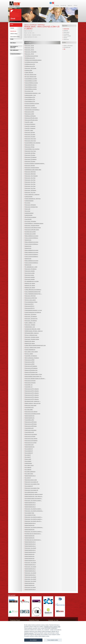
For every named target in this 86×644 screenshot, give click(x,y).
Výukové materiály (16, 54)
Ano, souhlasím (33, 640)
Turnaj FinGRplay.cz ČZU (30, 97)
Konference (66, 31)
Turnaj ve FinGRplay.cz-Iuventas (31, 83)
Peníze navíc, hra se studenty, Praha (32, 484)
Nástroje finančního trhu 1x (30, 542)
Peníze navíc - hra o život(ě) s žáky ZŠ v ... (33, 521)
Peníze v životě (28, 459)
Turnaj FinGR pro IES (29, 428)
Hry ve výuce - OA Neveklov (31, 221)
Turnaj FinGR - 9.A (29, 387)
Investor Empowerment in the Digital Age (33, 312)
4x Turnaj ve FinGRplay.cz (30, 124)
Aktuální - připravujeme (68, 46)
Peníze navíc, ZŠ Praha (30, 145)
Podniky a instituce (67, 36)
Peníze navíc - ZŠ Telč (29, 46)
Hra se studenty (28, 461)
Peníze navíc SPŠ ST (29, 304)
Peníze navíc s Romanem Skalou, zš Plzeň (33, 374)
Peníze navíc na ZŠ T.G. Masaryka (32, 389)
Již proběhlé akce (67, 47)
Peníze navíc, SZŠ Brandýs (30, 205)
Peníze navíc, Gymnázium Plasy (31, 207)
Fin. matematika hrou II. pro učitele (32, 281)
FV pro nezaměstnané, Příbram (31, 302)
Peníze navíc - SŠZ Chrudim (31, 68)
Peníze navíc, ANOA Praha (30, 172)
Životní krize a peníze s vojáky (31, 480)
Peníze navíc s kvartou (29, 275)
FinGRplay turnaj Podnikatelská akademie (33, 60)
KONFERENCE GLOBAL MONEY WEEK (33, 170)
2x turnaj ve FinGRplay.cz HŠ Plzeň (32, 104)
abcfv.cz (27, 25)
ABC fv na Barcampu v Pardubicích (32, 358)
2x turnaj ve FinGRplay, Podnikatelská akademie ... (35, 164)
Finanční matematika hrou (30, 350)
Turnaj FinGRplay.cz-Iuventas (31, 85)
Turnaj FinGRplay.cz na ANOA (31, 79)
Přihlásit (75, 5)
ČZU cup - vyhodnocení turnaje (31, 335)
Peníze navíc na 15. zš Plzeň (31, 443)
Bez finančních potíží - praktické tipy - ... (33, 401)
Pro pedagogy (66, 34)
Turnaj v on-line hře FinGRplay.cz (32, 238)
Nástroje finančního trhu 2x (30, 476)
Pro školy (13, 43)
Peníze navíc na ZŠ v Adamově (31, 412)
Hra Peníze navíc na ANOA (30, 232)
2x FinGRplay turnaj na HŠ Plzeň (32, 56)
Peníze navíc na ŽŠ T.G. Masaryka (32, 391)
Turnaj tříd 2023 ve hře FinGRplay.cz (32, 110)
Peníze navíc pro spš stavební (31, 434)
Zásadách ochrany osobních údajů (52, 627)
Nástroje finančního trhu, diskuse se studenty (34, 494)
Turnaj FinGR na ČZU (29, 408)
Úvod (12, 24)
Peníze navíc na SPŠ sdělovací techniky (33, 228)
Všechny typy (66, 39)
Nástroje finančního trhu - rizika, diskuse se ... (34, 496)
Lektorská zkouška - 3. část (30, 95)
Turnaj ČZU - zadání (29, 122)
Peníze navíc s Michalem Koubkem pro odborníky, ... (35, 379)
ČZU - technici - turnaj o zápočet (31, 352)
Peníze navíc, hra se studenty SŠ (32, 482)
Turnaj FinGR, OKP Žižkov (30, 153)
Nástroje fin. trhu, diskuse (30, 283)
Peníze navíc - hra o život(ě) (31, 548)
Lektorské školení (28, 463)
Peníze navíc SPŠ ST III (30, 308)
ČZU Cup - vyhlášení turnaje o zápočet (33, 348)
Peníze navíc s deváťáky (30, 271)
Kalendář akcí (33, 25)
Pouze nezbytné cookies (53, 640)
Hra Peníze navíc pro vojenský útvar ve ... (33, 534)
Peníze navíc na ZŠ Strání (30, 436)
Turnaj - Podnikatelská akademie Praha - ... (33, 294)
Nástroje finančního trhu (30, 416)
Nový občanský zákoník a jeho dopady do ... (34, 499)
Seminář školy (41, 25)
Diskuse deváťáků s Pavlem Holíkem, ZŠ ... (34, 377)
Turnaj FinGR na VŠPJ (30, 420)
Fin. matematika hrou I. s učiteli (31, 267)
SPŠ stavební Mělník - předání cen (32, 333)
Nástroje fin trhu (28, 240)
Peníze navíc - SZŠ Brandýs (31, 190)
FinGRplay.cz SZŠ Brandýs (30, 116)
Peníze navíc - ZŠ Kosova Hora (31, 319)
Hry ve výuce (28, 203)
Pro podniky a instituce (14, 47)
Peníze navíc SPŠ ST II (30, 306)
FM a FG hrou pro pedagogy (31, 217)
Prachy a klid (28, 209)
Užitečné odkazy (14, 34)
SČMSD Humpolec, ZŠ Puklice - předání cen (34, 331)
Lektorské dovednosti (29, 201)
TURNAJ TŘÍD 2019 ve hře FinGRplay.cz (33, 290)
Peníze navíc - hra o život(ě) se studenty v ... (34, 517)
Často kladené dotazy (15, 37)
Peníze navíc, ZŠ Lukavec (30, 135)
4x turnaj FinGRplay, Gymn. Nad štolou (33, 143)
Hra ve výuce (28, 211)
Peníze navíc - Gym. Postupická (31, 176)
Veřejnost (65, 38)
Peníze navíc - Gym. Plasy (30, 178)
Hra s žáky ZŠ (28, 455)
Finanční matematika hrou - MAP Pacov (33, 199)
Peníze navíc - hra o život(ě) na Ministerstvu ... (34, 511)
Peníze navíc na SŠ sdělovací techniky (33, 414)
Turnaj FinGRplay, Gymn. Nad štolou (32, 149)
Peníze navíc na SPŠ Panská (31, 422)
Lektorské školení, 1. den (30, 327)
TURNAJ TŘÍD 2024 (29, 73)
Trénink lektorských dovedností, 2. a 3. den (33, 310)
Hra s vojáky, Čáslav (29, 474)
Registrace (70, 5)
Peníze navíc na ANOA (30, 112)
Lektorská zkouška (29, 197)
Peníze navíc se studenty (30, 106)
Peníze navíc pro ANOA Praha (31, 298)
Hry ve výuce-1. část (29, 91)
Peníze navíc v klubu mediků (31, 405)
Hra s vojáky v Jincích (29, 465)
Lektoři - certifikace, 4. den (30, 323)
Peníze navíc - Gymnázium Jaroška (32, 337)
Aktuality (12, 28)
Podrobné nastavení (29, 633)
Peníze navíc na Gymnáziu (30, 381)
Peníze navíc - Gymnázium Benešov (32, 226)
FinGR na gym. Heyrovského (31, 430)
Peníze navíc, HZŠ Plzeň (30, 132)
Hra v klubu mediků (29, 410)
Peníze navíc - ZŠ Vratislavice (31, 108)
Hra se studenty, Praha (30, 513)
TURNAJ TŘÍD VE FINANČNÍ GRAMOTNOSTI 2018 (35, 345)
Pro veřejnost (14, 50)
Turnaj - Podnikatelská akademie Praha (33, 292)
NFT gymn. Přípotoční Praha (31, 75)
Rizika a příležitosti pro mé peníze (32, 236)
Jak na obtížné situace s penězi (31, 492)
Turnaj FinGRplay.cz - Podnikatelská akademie (34, 223)
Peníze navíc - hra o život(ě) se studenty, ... (34, 501)
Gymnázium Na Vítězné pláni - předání (33, 329)
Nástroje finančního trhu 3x (30, 550)
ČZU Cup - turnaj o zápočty (30, 300)
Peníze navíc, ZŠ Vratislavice (31, 157)
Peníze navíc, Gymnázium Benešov (32, 168)
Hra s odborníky (28, 467)
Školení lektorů (66, 32)
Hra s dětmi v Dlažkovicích (30, 472)
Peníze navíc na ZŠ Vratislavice (31, 368)
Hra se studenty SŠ (29, 449)
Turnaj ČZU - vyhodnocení (30, 126)
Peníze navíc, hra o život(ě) (30, 587)
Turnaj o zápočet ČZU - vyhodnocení (32, 195)
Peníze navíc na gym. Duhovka (31, 439)
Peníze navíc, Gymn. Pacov (30, 139)
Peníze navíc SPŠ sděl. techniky (31, 118)
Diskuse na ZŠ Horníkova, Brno (31, 370)
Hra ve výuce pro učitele (30, 273)
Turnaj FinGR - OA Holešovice (31, 356)
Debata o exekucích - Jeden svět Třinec (33, 403)
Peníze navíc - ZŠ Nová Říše (31, 52)
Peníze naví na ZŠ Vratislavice (31, 366)
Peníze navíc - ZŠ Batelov (30, 325)
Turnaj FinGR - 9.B (29, 385)
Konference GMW (29, 70)
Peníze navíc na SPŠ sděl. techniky (32, 230)
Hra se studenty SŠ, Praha (30, 515)
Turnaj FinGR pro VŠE (29, 432)
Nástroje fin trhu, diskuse (30, 341)
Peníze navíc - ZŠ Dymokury (31, 314)
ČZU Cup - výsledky (29, 354)
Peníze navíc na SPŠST (30, 360)
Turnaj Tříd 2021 (28, 219)
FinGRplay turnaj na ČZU (30, 58)
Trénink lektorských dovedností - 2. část (33, 93)
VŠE (64, 49)
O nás (12, 39)
